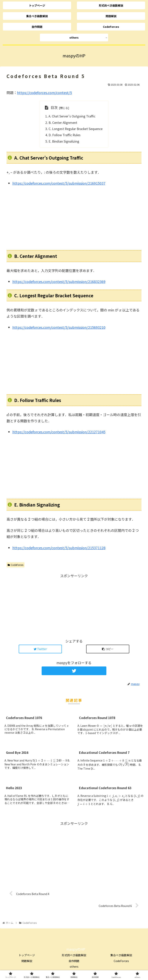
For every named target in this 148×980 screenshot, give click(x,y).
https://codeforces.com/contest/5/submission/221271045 (59, 432)
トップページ (27, 955)
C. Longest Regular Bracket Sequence (76, 129)
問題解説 (27, 961)
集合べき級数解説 (121, 955)
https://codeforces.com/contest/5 (44, 93)
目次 (54, 107)
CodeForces (16, 565)
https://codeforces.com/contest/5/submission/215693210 (59, 327)
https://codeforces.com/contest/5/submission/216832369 (59, 281)
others (74, 966)
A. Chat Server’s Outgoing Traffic (72, 116)
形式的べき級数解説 (74, 955)
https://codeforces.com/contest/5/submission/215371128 (59, 548)
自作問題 (74, 961)
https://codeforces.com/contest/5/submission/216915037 (59, 183)
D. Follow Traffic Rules (65, 135)
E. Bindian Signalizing (64, 141)
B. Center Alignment (63, 122)
